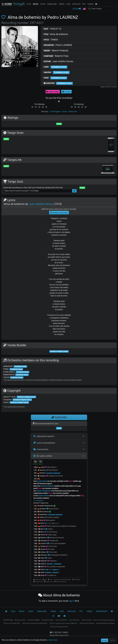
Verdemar (53, 561)
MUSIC (36, 4)
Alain (42, 569)
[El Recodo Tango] (6, 611)
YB (41, 462)
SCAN (43, 4)
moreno (42, 470)
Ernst (42, 526)
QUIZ (68, 4)
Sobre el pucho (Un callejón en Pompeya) (62, 526)
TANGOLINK (52, 4)
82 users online (43, 456)
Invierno (50, 529)
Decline (113, 640)
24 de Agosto (55, 112)
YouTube (66, 92)
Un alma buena (52, 532)
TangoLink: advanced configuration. (35, 623)
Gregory (43, 476)
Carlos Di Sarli (86, 620)
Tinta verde (53, 552)
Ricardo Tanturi (20, 620)
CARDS (91, 4)
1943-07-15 (52, 29)
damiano (44, 555)
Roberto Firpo (56, 56)
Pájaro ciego (52, 535)
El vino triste (53, 546)
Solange (43, 541)
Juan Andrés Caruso (58, 61)
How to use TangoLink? (12, 623)
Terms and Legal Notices (59, 627)
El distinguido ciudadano (59, 555)
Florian (42, 473)
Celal (42, 517)
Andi (42, 467)
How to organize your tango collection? (64, 623)
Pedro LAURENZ (57, 45)
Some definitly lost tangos (105, 623)
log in (72, 601)
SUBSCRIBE (59, 417)
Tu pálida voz (52, 575)
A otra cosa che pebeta (57, 543)
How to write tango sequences (104, 620)
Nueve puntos (54, 509)
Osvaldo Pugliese (34, 620)
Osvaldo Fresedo (48, 620)
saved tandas (42, 481)
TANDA (62, 4)
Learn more (53, 640)
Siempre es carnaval (57, 538)
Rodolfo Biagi (8, 620)
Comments (41, 449)
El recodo (51, 549)
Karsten (43, 509)
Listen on (53, 92)
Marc (42, 529)
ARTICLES (76, 4)
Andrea (43, 552)
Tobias (43, 546)
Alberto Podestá (55, 51)
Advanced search (44, 436)
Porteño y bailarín (53, 517)
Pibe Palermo (52, 467)
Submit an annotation (59, 212)
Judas (49, 558)
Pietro (43, 535)
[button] (84, 9)
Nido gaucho (51, 520)
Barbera (43, 538)
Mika (42, 567)
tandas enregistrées (44, 491)
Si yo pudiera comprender (56, 567)
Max (42, 532)
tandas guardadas (47, 486)
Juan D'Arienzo (74, 620)
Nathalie (44, 561)
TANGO (50, 40)
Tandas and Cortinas (87, 623)
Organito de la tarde (56, 476)
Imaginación (54, 541)
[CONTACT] (65, 616)
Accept (105, 640)
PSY (84, 4)
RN (35, 462)
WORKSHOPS (102, 611)
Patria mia (73, 112)
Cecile (43, 549)
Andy (42, 558)
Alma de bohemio (55, 34)
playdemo (43, 514)
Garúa (65, 112)
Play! (71, 481)
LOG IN (77, 9)
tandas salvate (44, 496)
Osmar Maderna (61, 620)
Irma (41, 520)
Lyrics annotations (44, 443)
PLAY (29, 4)
